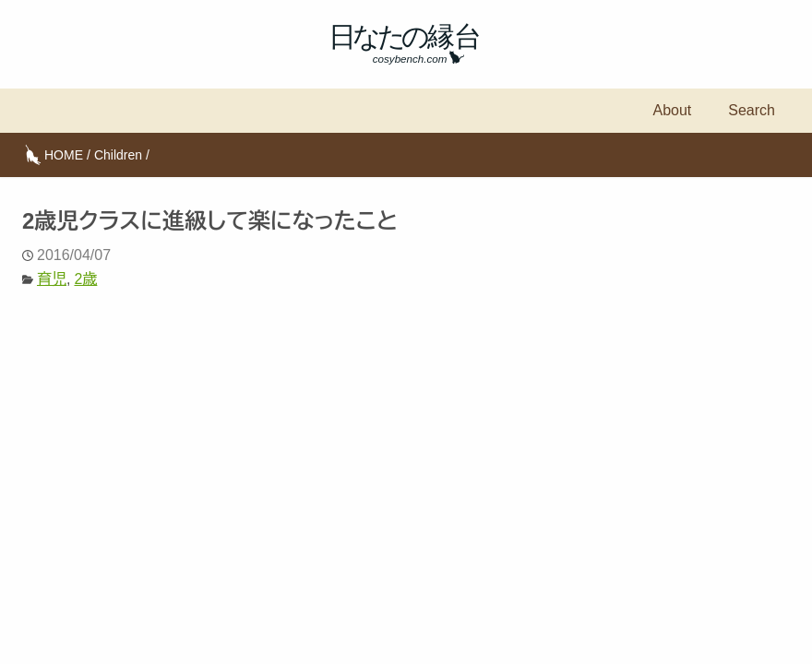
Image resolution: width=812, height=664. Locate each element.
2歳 (85, 279)
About (672, 110)
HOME (64, 155)
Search (752, 110)
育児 (52, 279)
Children (118, 155)
